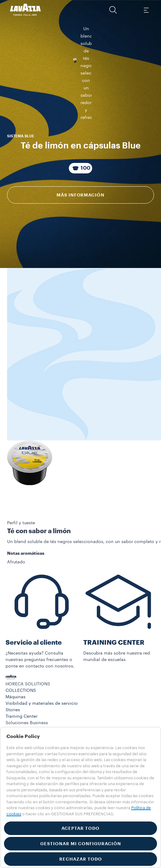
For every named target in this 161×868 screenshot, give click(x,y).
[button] (113, 10)
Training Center (22, 716)
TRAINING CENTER (114, 643)
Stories (13, 710)
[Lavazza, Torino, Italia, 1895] (26, 10)
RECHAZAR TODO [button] (81, 859)
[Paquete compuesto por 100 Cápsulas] (80, 136)
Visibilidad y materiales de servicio (42, 704)
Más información (80, 162)
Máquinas (16, 697)
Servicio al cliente (34, 643)
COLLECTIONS (21, 691)
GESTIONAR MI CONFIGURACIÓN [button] (81, 844)
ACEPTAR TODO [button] (80, 828)
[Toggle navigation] (146, 10)
